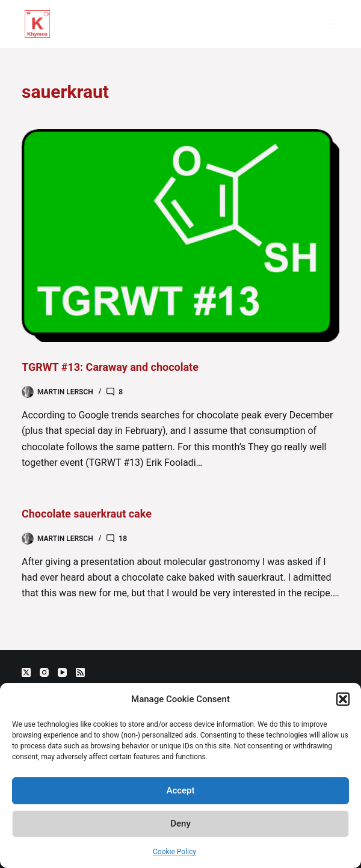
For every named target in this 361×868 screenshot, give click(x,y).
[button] (343, 699)
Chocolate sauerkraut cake (87, 514)
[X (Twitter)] (26, 672)
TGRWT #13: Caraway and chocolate (110, 367)
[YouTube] (62, 672)
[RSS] (80, 672)
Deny (180, 824)
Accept (180, 790)
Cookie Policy (174, 852)
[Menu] (334, 24)
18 (123, 539)
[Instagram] (44, 672)
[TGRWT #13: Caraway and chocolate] (180, 236)
